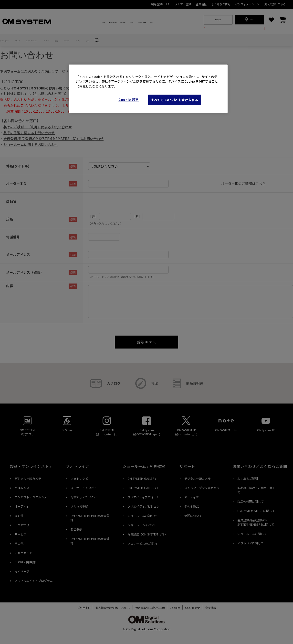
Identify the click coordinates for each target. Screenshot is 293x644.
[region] (148, 89)
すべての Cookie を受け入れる (175, 100)
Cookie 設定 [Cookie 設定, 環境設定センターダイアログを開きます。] (129, 100)
